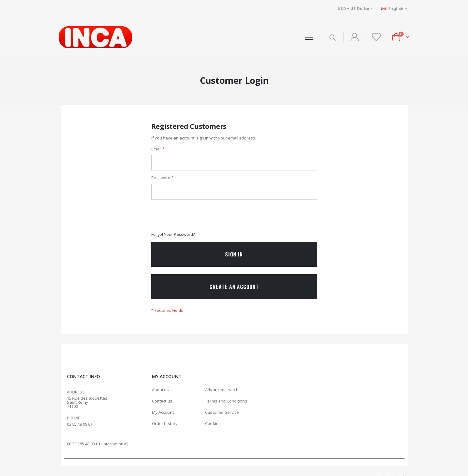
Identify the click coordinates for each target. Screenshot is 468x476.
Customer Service (222, 417)
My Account (163, 417)
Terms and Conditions (226, 406)
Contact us (162, 406)
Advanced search (222, 395)
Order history (165, 428)
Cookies (213, 428)
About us (161, 395)
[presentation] (199, 219)
